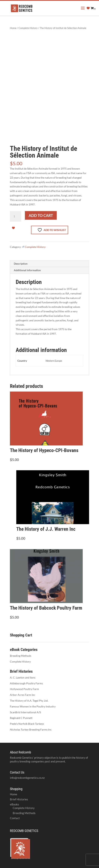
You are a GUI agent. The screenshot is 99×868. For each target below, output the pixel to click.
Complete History (28, 28)
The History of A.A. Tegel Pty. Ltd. (29, 701)
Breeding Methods (21, 656)
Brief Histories (19, 799)
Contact (15, 818)
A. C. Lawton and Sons (23, 677)
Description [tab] (21, 264)
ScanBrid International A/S (25, 712)
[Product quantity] (16, 216)
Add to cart (41, 215)
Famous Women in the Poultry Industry (33, 706)
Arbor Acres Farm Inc (23, 695)
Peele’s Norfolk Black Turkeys (27, 724)
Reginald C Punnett (21, 718)
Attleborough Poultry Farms (26, 683)
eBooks (15, 804)
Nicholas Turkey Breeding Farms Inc (31, 729)
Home (13, 28)
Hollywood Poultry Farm (24, 689)
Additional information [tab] (27, 270)
